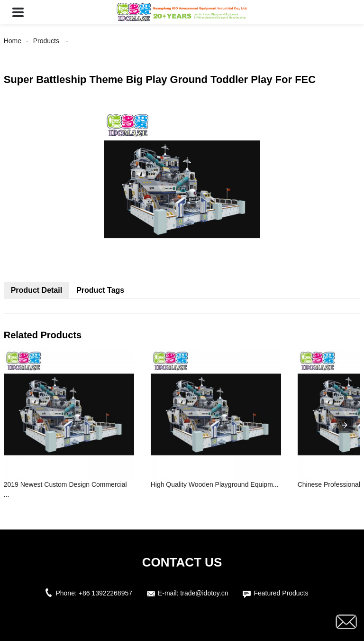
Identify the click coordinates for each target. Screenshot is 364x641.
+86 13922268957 (105, 593)
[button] (18, 12)
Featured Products (281, 593)
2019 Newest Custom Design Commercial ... (65, 489)
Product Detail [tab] (36, 290)
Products (46, 41)
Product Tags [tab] (100, 290)
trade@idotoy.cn (204, 593)
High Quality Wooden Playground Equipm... (215, 484)
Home (13, 41)
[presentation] (345, 425)
